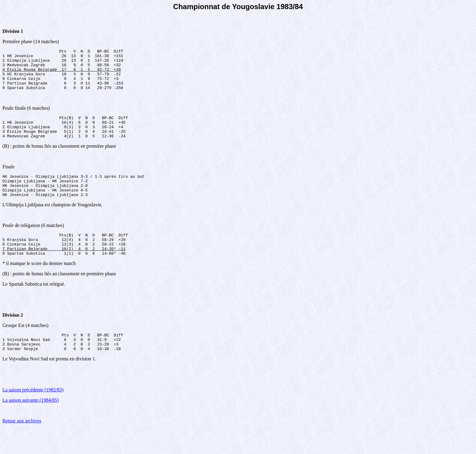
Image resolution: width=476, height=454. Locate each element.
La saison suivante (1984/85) (31, 426)
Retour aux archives (22, 446)
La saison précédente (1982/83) (33, 415)
